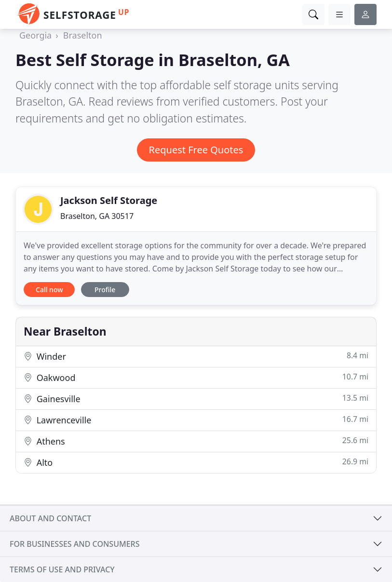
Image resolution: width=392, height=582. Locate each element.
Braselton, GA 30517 (97, 216)
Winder (196, 356)
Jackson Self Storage (109, 200)
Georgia (35, 35)
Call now (49, 290)
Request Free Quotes (196, 150)
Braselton (83, 35)
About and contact (50, 518)
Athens (196, 441)
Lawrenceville (196, 420)
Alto (196, 462)
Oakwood (196, 377)
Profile (105, 290)
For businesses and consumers (74, 544)
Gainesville (196, 399)
